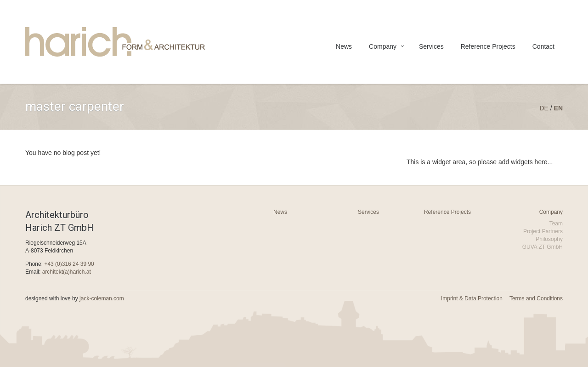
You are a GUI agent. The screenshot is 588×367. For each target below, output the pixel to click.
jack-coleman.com (102, 298)
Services (431, 46)
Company (383, 46)
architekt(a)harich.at (67, 272)
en (558, 108)
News (344, 46)
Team (556, 224)
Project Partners (543, 231)
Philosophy (549, 239)
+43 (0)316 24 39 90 (69, 264)
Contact (543, 46)
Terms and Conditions (536, 298)
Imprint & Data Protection (472, 298)
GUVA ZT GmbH (543, 247)
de (544, 108)
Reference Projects (488, 46)
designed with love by (75, 298)
